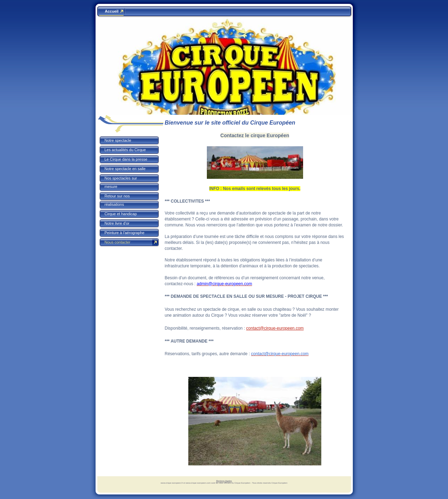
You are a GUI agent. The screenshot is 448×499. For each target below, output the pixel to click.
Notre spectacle (118, 140)
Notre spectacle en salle (125, 169)
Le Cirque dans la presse (126, 159)
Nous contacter (118, 242)
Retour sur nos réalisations (117, 200)
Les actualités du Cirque (125, 150)
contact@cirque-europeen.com (275, 328)
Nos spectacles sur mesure (121, 182)
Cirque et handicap (121, 214)
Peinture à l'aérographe (125, 233)
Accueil (112, 11)
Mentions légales (224, 481)
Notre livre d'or (117, 223)
